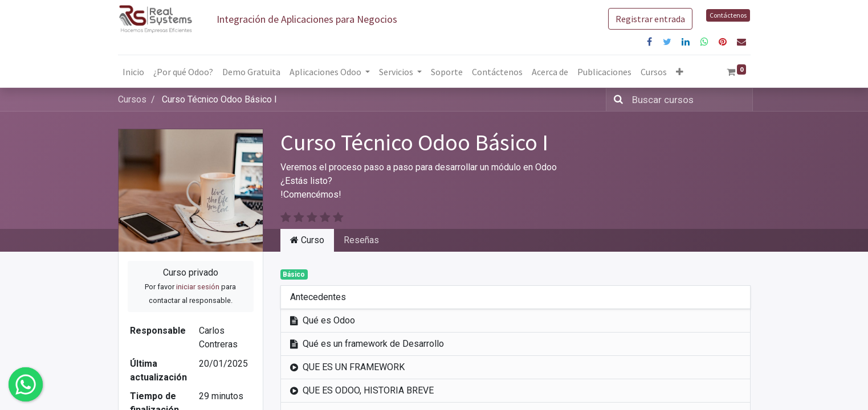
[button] (680, 72)
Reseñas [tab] (361, 240)
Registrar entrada (650, 19)
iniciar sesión (198, 287)
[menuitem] (133, 72)
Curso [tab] (307, 240)
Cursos (132, 99)
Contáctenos (728, 15)
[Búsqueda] (616, 100)
